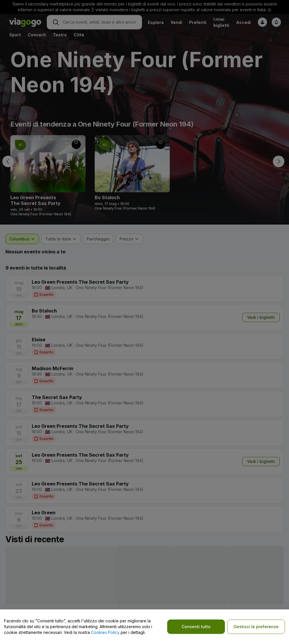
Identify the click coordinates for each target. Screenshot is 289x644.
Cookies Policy (105, 632)
